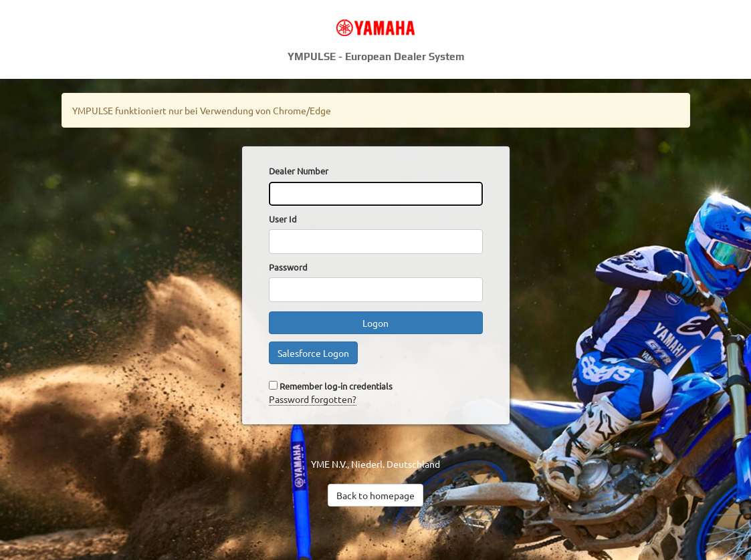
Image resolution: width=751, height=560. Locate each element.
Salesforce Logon (313, 353)
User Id (283, 219)
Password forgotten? (313, 399)
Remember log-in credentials (336, 386)
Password (288, 267)
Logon (375, 323)
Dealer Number (299, 171)
